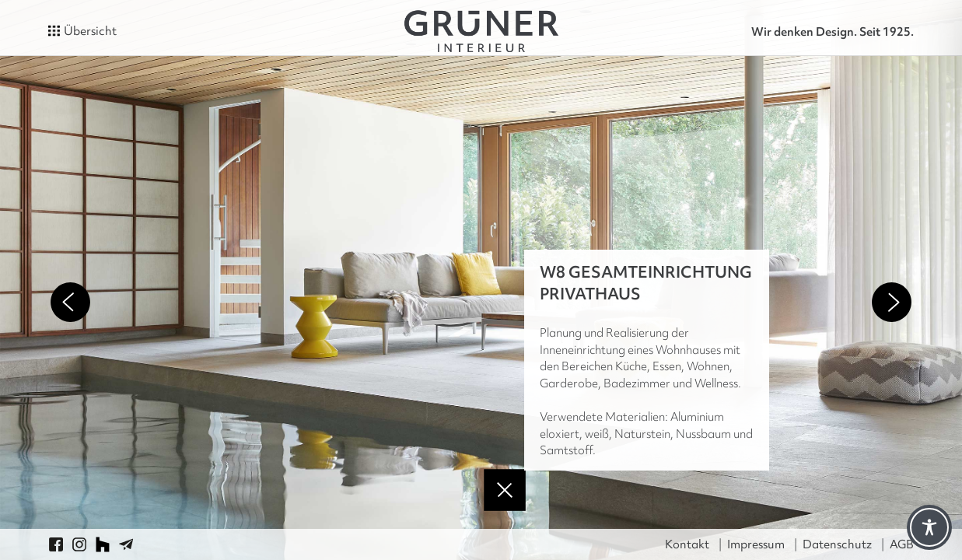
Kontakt (687, 544)
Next (892, 302)
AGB (902, 544)
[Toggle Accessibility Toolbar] (929, 527)
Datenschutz (837, 544)
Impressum (756, 544)
